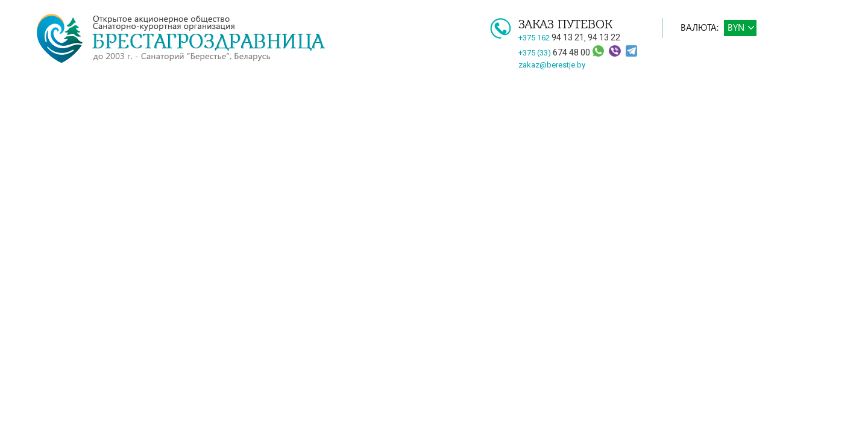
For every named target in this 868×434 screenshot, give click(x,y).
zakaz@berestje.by (552, 65)
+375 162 (551, 38)
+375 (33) (555, 53)
